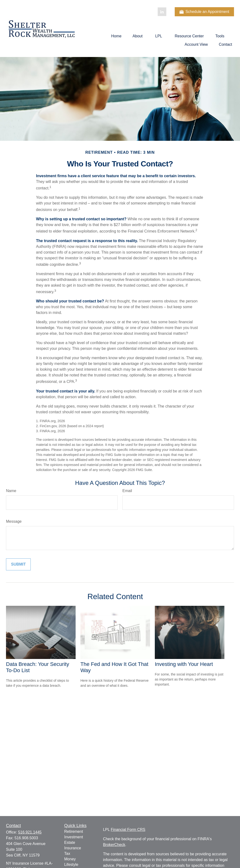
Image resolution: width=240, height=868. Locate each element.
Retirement (74, 831)
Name (11, 491)
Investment (74, 837)
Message (14, 521)
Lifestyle (71, 865)
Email (127, 491)
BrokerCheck (114, 845)
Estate (70, 842)
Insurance (73, 848)
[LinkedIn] (162, 12)
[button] (116, 36)
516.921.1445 (30, 832)
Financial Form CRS (128, 830)
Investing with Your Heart (184, 664)
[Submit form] (18, 564)
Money (70, 859)
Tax (67, 854)
